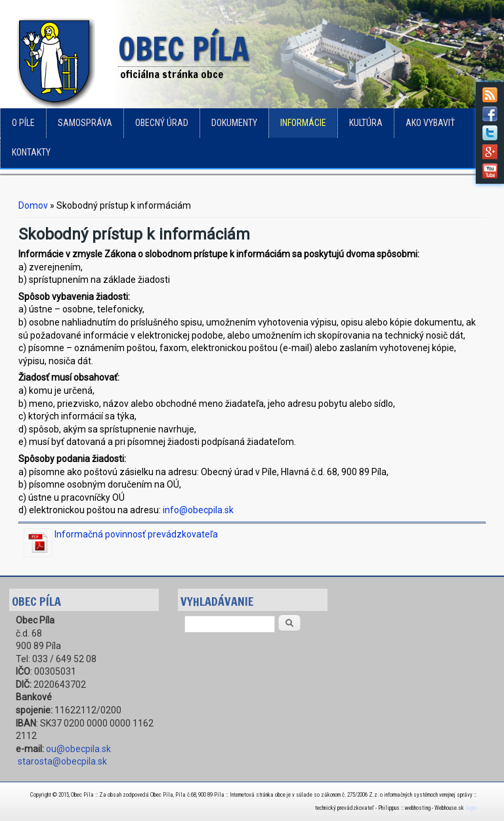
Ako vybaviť (430, 123)
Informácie (303, 123)
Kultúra (366, 123)
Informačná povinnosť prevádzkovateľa (136, 534)
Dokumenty (234, 123)
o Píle (23, 123)
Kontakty (31, 152)
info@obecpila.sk (198, 510)
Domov (33, 205)
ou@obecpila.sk (78, 749)
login (471, 808)
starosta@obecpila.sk (62, 761)
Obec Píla (184, 50)
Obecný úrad (162, 123)
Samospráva (85, 123)
